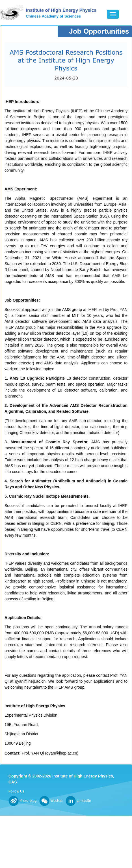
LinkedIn (78, 801)
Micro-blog (22, 801)
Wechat (51, 801)
